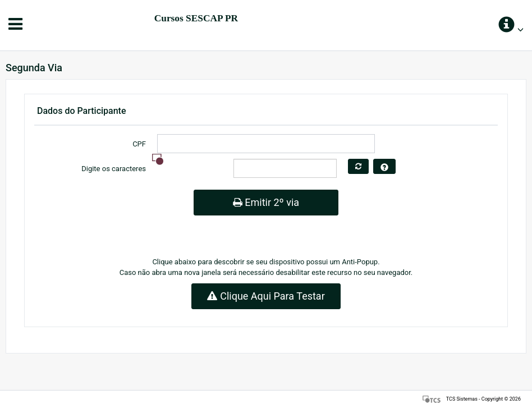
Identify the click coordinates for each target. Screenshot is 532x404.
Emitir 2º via (266, 202)
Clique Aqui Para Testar (266, 296)
